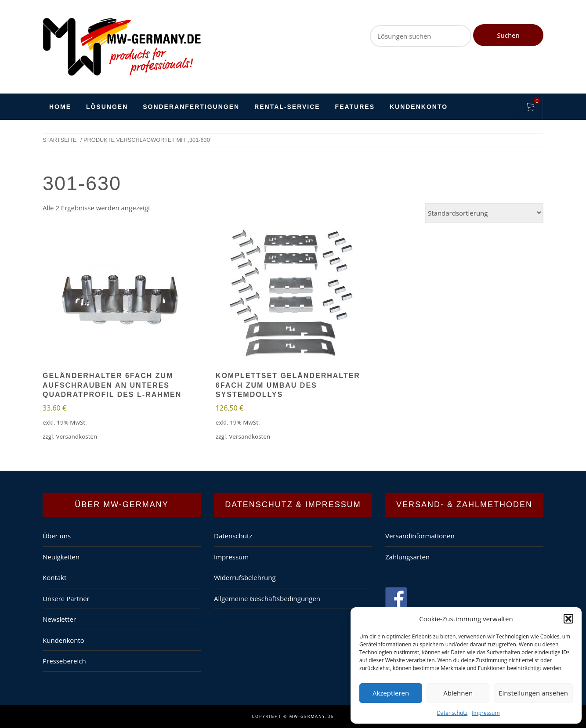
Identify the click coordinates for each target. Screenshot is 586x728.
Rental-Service (287, 107)
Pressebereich (64, 661)
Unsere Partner (66, 598)
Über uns (57, 536)
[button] (568, 619)
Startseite (60, 140)
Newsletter (59, 619)
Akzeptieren (391, 693)
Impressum (486, 713)
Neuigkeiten (61, 557)
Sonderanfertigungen (191, 107)
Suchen (508, 35)
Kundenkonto (419, 107)
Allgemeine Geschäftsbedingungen (267, 598)
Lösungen (107, 107)
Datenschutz (452, 713)
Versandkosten (76, 436)
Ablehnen (458, 693)
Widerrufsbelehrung (245, 577)
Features (355, 107)
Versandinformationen (420, 536)
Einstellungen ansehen (533, 693)
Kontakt (54, 577)
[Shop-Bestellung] (484, 213)
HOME (60, 107)
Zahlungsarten (407, 557)
